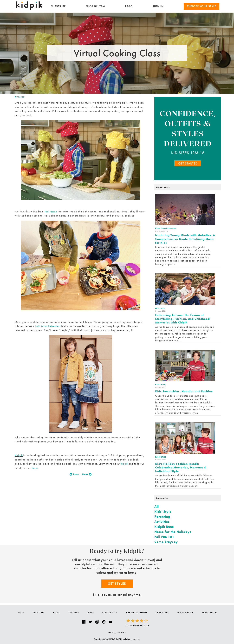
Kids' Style (163, 512)
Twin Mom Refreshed (48, 326)
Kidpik (19, 455)
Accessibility (185, 612)
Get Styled (117, 584)
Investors (162, 612)
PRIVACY (122, 632)
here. (35, 468)
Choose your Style (201, 6)
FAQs (129, 6)
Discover (209, 612)
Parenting (162, 517)
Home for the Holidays (173, 532)
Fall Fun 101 (164, 537)
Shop (21, 612)
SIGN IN (158, 6)
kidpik (124, 464)
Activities (19, 97)
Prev (74, 474)
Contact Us (110, 612)
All (157, 506)
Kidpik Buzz (164, 527)
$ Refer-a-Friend (136, 612)
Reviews (74, 612)
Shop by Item (95, 6)
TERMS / (112, 632)
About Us (39, 612)
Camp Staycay (166, 542)
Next (87, 474)
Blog (56, 612)
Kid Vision (50, 211)
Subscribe (58, 6)
